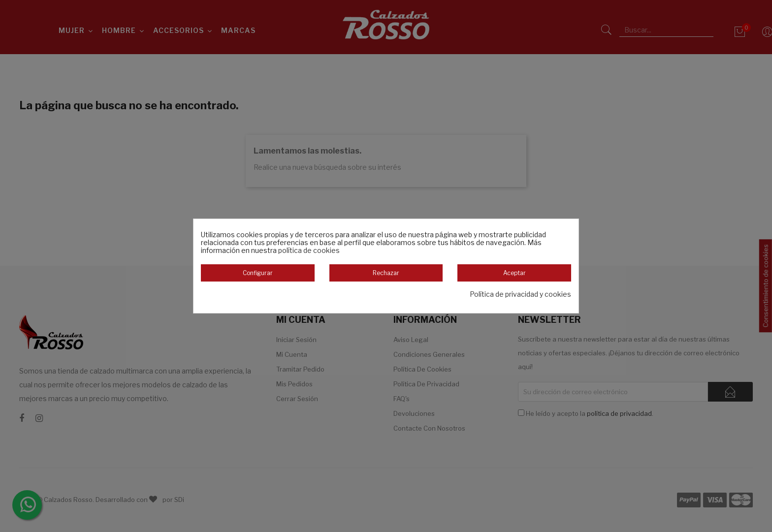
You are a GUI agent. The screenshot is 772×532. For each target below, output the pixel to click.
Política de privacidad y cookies (520, 294)
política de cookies (309, 250)
